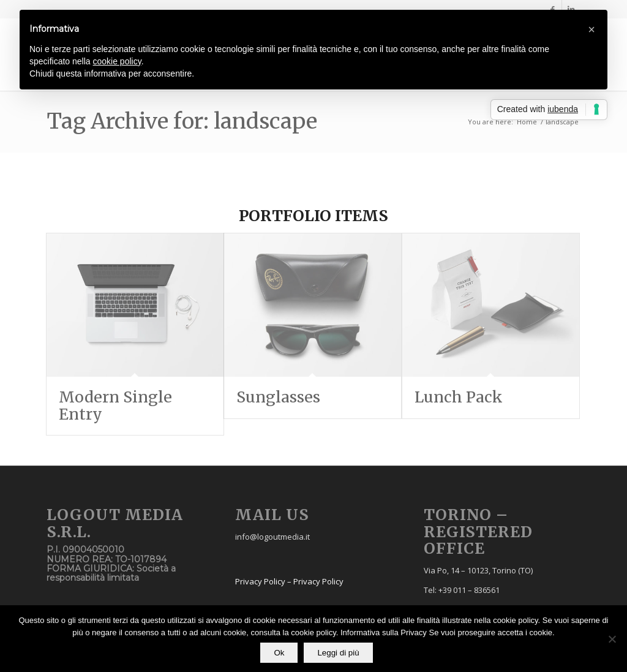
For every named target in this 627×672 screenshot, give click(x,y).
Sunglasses (278, 397)
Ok (279, 653)
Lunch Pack (459, 397)
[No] (612, 639)
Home (527, 122)
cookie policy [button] (117, 61)
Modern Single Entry (115, 406)
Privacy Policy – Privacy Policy (289, 581)
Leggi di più (338, 653)
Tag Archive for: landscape (182, 121)
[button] (591, 29)
